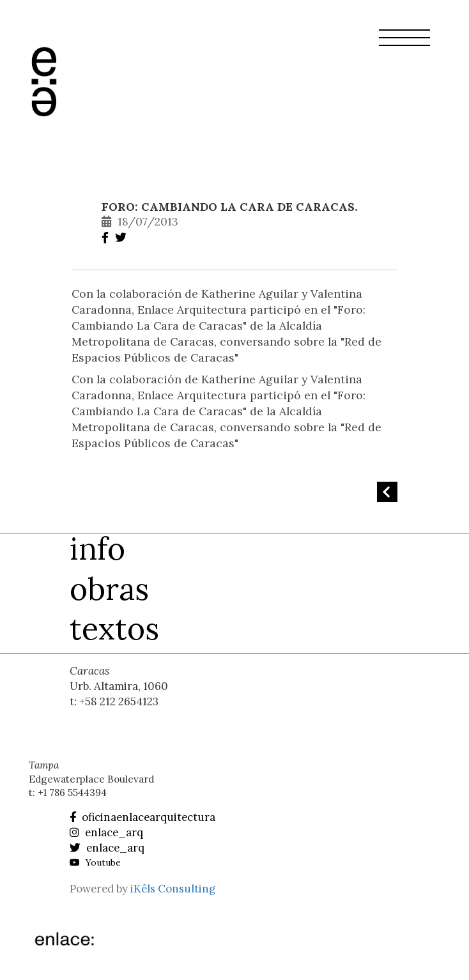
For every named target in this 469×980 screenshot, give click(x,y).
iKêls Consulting (173, 889)
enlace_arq (106, 832)
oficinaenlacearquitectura (142, 817)
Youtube (95, 862)
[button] (404, 45)
